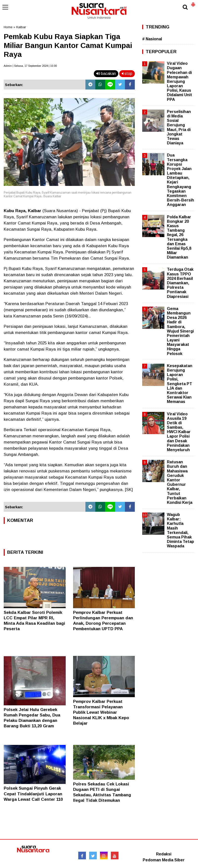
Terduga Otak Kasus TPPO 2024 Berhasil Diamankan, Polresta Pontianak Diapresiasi (180, 283)
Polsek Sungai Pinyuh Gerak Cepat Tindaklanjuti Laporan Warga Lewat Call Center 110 (33, 794)
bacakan (106, 74)
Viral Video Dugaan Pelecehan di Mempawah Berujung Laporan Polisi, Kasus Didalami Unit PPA (179, 81)
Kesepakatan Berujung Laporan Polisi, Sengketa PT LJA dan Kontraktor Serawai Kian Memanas (180, 384)
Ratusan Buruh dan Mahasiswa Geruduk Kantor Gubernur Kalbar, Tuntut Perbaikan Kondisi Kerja (180, 482)
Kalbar (21, 27)
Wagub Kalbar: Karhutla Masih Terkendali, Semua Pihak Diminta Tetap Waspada (180, 530)
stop (127, 74)
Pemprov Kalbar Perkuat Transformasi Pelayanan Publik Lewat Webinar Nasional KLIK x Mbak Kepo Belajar (101, 712)
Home (8, 27)
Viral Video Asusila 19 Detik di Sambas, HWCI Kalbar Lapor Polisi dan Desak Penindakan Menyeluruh (179, 432)
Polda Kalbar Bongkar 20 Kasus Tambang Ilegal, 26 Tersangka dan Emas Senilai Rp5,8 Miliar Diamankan (179, 237)
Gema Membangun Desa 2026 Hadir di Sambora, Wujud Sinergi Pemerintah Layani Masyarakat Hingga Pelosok (180, 331)
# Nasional (152, 39)
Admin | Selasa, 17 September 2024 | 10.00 (30, 66)
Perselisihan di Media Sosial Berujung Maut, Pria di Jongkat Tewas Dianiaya (179, 127)
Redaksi (164, 854)
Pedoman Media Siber (164, 860)
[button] (193, 2)
